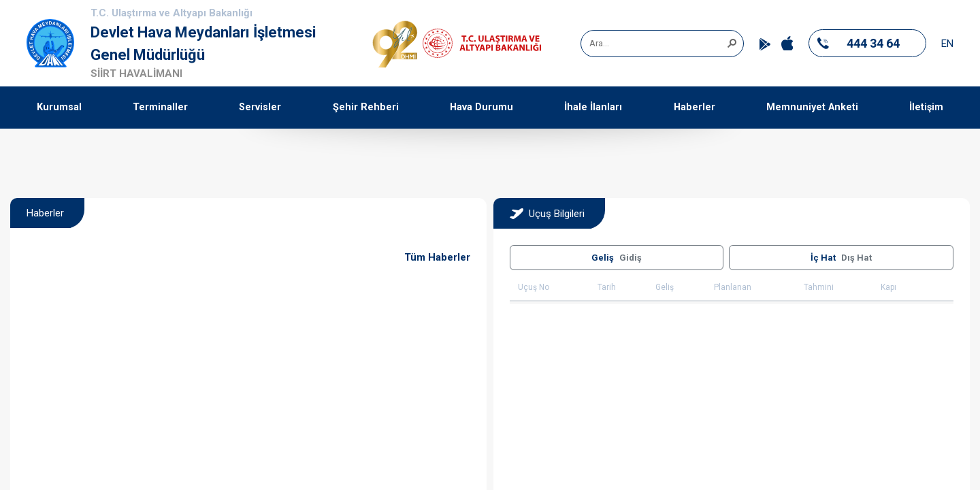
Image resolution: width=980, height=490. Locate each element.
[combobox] (657, 44)
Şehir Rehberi (366, 107)
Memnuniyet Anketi (812, 107)
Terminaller (160, 107)
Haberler (695, 107)
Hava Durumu (481, 107)
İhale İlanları (593, 107)
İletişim (926, 107)
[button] (732, 42)
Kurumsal (59, 107)
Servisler (260, 107)
